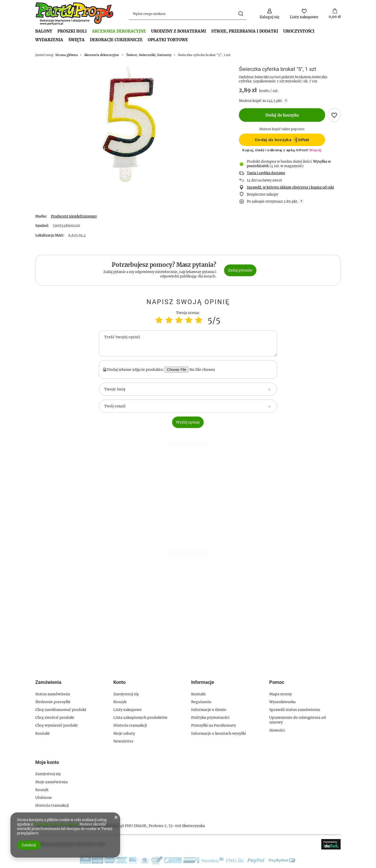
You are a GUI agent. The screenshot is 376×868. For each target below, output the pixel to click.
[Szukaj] (241, 14)
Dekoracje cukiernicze (116, 40)
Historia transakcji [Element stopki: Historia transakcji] (130, 725)
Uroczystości (299, 31)
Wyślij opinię (188, 422)
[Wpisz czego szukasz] (188, 14)
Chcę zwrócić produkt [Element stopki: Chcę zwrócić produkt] (55, 718)
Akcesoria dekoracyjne (119, 31)
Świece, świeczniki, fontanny (149, 55)
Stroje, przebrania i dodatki (245, 31)
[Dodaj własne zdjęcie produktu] (205, 370)
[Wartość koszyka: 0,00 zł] (335, 14)
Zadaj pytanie (240, 270)
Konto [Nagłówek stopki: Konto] (119, 682)
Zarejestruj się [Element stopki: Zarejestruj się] (126, 694)
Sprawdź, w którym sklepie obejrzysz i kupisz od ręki (290, 188)
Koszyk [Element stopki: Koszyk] (120, 702)
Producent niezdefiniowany (74, 216)
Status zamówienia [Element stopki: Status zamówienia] (53, 694)
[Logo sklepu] (74, 14)
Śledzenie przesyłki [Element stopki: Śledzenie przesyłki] (53, 702)
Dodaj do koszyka (282, 115)
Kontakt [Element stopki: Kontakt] (43, 733)
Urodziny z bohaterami (179, 31)
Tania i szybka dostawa (266, 173)
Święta (77, 40)
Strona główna (67, 55)
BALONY (44, 31)
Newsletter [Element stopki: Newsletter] (123, 741)
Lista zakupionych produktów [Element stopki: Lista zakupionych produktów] (140, 718)
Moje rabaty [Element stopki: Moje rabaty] (124, 733)
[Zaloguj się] (269, 14)
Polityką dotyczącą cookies (56, 824)
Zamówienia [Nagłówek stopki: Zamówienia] (48, 682)
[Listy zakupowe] (304, 14)
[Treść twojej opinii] (188, 343)
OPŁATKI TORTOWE (168, 40)
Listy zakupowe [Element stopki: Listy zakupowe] (128, 710)
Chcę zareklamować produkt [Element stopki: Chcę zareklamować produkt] (61, 710)
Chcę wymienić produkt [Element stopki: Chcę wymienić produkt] (57, 725)
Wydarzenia (49, 40)
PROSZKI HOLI (72, 31)
